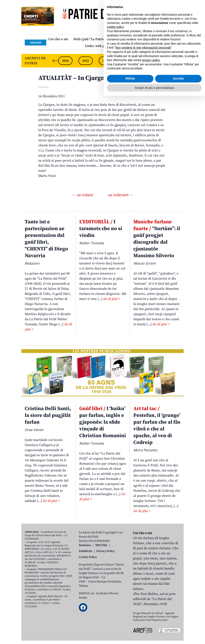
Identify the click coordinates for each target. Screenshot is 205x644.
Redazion (85, 545)
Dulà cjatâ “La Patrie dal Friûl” (97, 39)
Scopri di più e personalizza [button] (154, 636)
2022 (146, 61)
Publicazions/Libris (140, 39)
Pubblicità (85, 551)
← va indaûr (83, 195)
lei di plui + (112, 299)
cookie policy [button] (115, 575)
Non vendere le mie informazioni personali (143, 596)
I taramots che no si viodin (101, 229)
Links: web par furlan (102, 46)
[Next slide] (177, 61)
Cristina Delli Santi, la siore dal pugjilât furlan (48, 415)
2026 (65, 61)
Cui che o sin (58, 39)
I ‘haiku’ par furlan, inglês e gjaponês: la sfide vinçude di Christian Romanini (103, 422)
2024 (106, 61)
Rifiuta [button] (130, 627)
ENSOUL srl (86, 593)
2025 (86, 61)
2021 (167, 61)
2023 (126, 61)
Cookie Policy (88, 557)
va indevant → (121, 195)
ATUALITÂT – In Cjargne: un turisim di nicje (101, 78)
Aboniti (36, 43)
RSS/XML (101, 545)
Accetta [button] (178, 627)
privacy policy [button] (151, 608)
